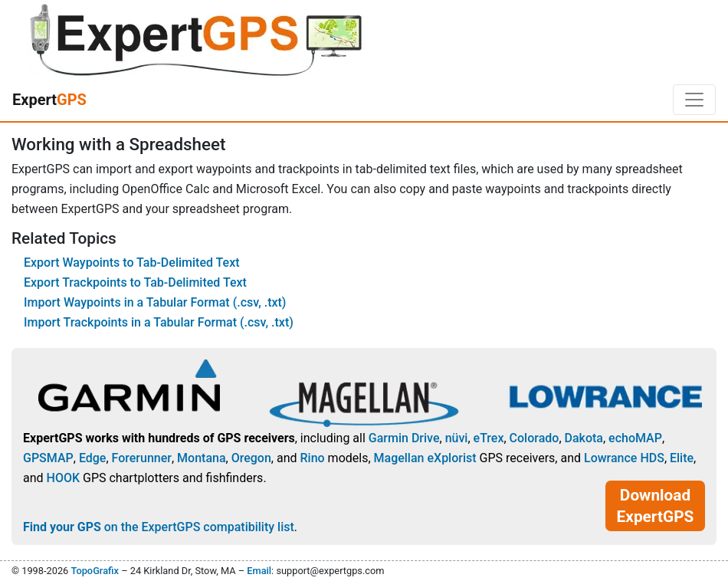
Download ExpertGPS (656, 506)
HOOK (64, 478)
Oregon (251, 458)
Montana (201, 458)
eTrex (489, 438)
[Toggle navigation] (694, 100)
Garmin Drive (404, 438)
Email (259, 571)
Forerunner (142, 458)
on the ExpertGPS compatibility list (159, 527)
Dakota (584, 438)
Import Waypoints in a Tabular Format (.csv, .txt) (155, 302)
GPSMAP (48, 458)
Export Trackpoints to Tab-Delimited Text (135, 282)
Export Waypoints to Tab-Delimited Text (132, 263)
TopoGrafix (94, 571)
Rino (312, 458)
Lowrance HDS (624, 458)
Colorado (535, 438)
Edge (93, 458)
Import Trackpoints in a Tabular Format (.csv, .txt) (159, 322)
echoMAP (635, 438)
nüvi (457, 438)
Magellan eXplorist (425, 458)
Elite (682, 458)
